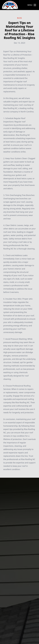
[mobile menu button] (35, 5)
